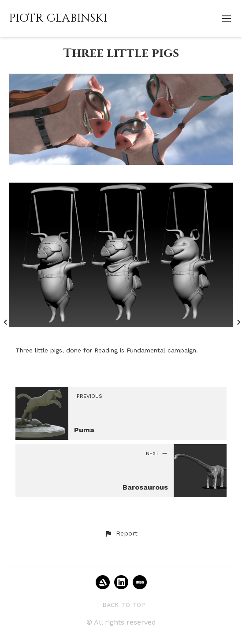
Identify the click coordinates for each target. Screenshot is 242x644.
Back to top (124, 605)
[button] (121, 534)
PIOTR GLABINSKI (58, 18)
